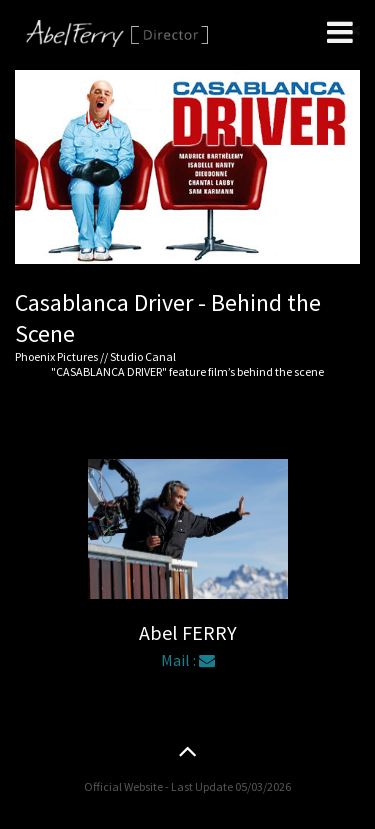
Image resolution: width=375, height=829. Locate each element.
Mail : (188, 660)
